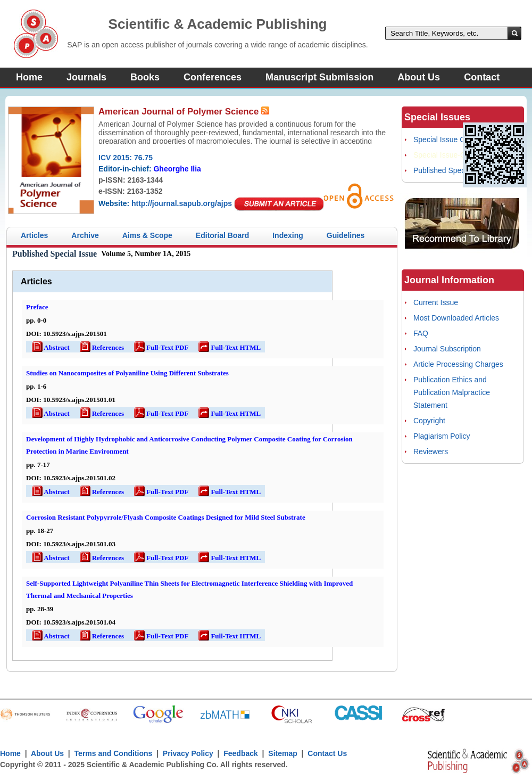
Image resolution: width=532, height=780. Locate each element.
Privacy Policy (188, 753)
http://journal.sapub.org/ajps (182, 203)
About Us (419, 77)
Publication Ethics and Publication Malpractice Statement (452, 392)
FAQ (421, 333)
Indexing (288, 235)
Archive (85, 235)
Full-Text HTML (229, 347)
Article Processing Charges (458, 364)
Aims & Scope (147, 235)
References (101, 347)
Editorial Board (222, 235)
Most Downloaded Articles (456, 318)
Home (29, 77)
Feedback (241, 753)
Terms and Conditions (114, 753)
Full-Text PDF (160, 347)
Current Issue (436, 302)
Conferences (213, 77)
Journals (86, 77)
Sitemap (282, 753)
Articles (34, 235)
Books (145, 77)
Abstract (50, 347)
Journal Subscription (447, 349)
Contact (482, 77)
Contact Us (327, 753)
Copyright (429, 421)
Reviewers (431, 451)
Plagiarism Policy (442, 436)
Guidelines (346, 235)
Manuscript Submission (319, 77)
